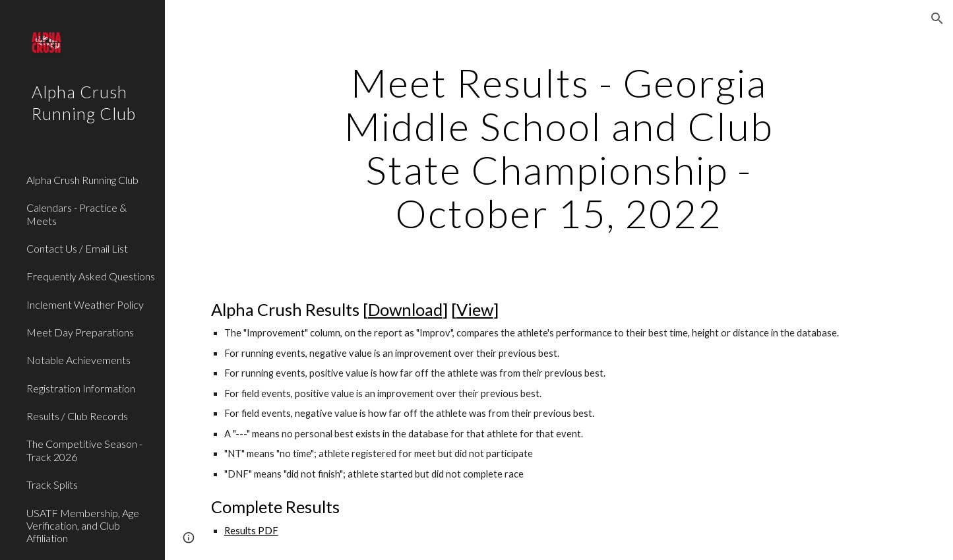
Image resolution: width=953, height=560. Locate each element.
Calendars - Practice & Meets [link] (77, 214)
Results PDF (251, 531)
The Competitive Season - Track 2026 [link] (84, 450)
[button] (937, 18)
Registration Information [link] (81, 388)
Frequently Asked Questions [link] (91, 276)
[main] (559, 148)
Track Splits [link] (52, 484)
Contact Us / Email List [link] (77, 248)
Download (405, 309)
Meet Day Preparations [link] (80, 332)
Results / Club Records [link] (77, 416)
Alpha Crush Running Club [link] (82, 180)
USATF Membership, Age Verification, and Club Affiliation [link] (83, 526)
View (475, 309)
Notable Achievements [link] (78, 360)
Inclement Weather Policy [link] (85, 304)
